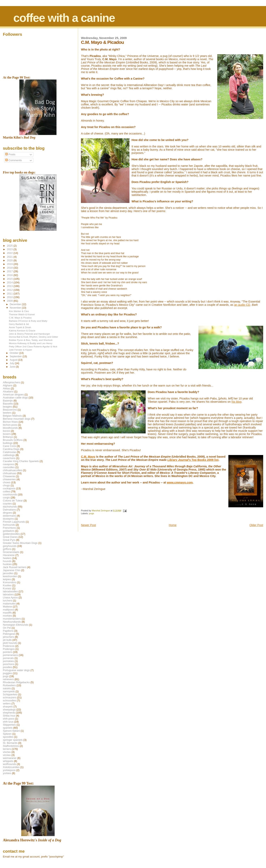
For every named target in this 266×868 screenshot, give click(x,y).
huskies (7, 564)
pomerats (8, 658)
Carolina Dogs (11, 449)
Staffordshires (11, 746)
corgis (6, 498)
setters (7, 704)
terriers (7, 749)
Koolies (7, 585)
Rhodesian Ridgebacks (16, 682)
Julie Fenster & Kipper (20, 350)
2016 (10, 275)
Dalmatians (9, 510)
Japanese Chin (12, 570)
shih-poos (8, 719)
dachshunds (10, 507)
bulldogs (8, 443)
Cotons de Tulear (13, 501)
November (16, 308)
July (12, 363)
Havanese (9, 555)
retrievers (8, 679)
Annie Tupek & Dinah (20, 327)
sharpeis (8, 707)
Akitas (6, 388)
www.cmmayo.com (180, 482)
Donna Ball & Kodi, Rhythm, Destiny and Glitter (33, 337)
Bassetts (8, 404)
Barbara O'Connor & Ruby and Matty (28, 321)
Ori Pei (7, 628)
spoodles (8, 737)
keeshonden (10, 576)
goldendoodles (11, 534)
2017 (10, 271)
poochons (8, 664)
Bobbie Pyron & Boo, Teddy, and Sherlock (31, 340)
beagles (7, 407)
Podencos (9, 646)
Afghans (8, 385)
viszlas (7, 752)
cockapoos (9, 488)
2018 (10, 268)
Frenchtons (9, 528)
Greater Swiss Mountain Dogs (20, 543)
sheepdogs (9, 710)
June (13, 367)
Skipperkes (9, 725)
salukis (7, 688)
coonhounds (10, 494)
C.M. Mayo (88, 457)
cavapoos (8, 464)
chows (7, 482)
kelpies (7, 579)
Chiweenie (9, 476)
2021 (10, 257)
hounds (7, 561)
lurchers (7, 601)
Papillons (8, 631)
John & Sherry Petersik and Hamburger (29, 334)
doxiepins (8, 519)
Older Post (256, 525)
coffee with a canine (64, 18)
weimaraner (10, 758)
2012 (10, 290)
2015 (10, 279)
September (16, 356)
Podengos (9, 649)
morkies (7, 616)
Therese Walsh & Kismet (22, 314)
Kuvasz (7, 588)
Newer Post (88, 525)
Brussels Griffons (13, 440)
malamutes (9, 604)
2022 (10, 253)
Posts (10, 154)
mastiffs (7, 613)
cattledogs (9, 455)
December (16, 304)
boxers (7, 434)
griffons (7, 549)
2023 (10, 249)
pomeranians (10, 655)
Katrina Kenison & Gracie (22, 330)
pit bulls (7, 640)
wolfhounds (9, 764)
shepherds (9, 713)
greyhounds (10, 546)
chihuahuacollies (12, 470)
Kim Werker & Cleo (19, 311)
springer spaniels (13, 740)
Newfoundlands (12, 622)
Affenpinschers (11, 382)
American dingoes (13, 395)
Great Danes (10, 537)
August (14, 360)
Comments (13, 160)
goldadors (9, 531)
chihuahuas (10, 473)
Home (173, 525)
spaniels (8, 728)
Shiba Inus (9, 716)
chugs (6, 485)
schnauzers (10, 697)
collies (6, 491)
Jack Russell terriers (15, 567)
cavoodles (9, 467)
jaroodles (8, 573)
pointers (7, 652)
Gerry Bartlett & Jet (19, 324)
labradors (8, 594)
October (14, 353)
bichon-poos (10, 425)
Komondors (10, 582)
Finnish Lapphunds (14, 522)
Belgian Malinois (12, 416)
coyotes (7, 504)
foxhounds (9, 525)
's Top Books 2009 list (193, 460)
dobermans (9, 516)
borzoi (6, 431)
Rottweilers (9, 685)
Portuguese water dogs (16, 670)
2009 (10, 301)
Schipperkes (10, 694)
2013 (10, 286)
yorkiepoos (9, 770)
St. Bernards (10, 743)
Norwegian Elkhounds (15, 625)
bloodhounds (10, 428)
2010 (10, 297)
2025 (10, 246)
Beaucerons (10, 410)
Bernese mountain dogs (17, 419)
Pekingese (9, 634)
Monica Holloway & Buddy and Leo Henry (31, 343)
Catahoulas (9, 452)
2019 (10, 264)
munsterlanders (12, 619)
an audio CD (242, 305)
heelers (7, 558)
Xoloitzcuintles (11, 767)
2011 (10, 294)
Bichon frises (10, 422)
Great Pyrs (9, 540)
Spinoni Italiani (11, 731)
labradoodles (10, 591)
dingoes (7, 513)
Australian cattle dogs (15, 398)
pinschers (8, 637)
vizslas (7, 755)
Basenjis (8, 401)
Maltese (7, 607)
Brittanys (8, 437)
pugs (92, 513)
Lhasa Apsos (10, 597)
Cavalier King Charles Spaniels (21, 461)
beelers (7, 413)
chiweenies (9, 479)
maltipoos (8, 610)
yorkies (7, 773)
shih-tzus (8, 722)
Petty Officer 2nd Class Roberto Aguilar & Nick (33, 346)
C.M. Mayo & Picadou (20, 318)
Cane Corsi (9, 446)
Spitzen (7, 734)
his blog (237, 402)
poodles (7, 667)
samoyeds (9, 691)
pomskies (8, 661)
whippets (8, 761)
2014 (10, 282)
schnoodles (9, 700)
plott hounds (10, 643)
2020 (10, 260)
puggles (7, 673)
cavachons (9, 458)
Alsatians (8, 391)
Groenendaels (11, 552)
